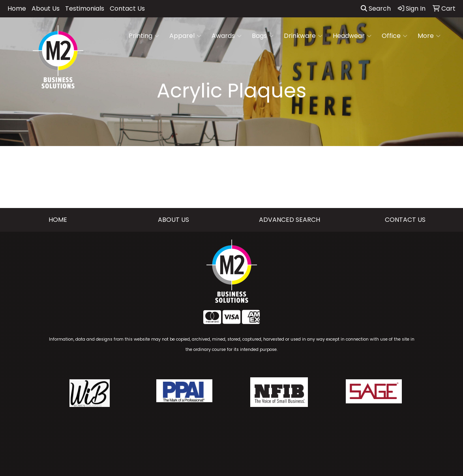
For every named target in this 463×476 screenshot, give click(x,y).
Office (395, 36)
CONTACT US (405, 220)
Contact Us (127, 8)
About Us (46, 8)
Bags (263, 36)
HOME (58, 220)
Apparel (185, 36)
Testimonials (85, 8)
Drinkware (303, 36)
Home (17, 8)
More (429, 36)
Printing (144, 36)
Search (376, 8)
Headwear (352, 36)
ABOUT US (173, 220)
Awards (227, 36)
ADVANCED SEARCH (290, 220)
